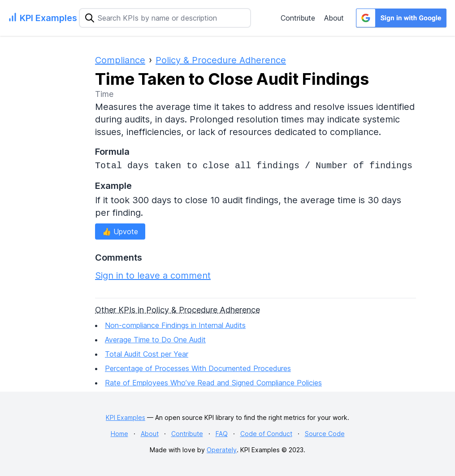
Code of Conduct (266, 434)
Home (119, 434)
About (334, 18)
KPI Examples (126, 417)
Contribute (298, 18)
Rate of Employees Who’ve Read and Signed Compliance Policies (213, 383)
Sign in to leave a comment (153, 275)
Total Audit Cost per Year (147, 354)
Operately (222, 450)
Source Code (325, 434)
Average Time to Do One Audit (155, 340)
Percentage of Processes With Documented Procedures (198, 368)
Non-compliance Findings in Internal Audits (175, 325)
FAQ (222, 434)
